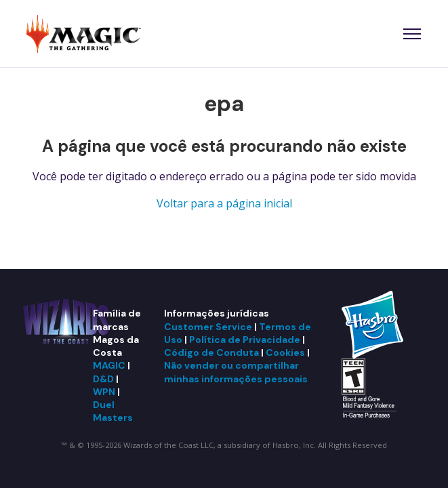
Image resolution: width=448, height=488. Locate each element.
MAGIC (109, 365)
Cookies (285, 352)
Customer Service (208, 327)
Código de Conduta (211, 352)
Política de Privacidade (245, 340)
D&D (103, 379)
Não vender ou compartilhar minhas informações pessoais (236, 372)
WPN (104, 392)
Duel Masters (113, 411)
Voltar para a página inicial (224, 203)
